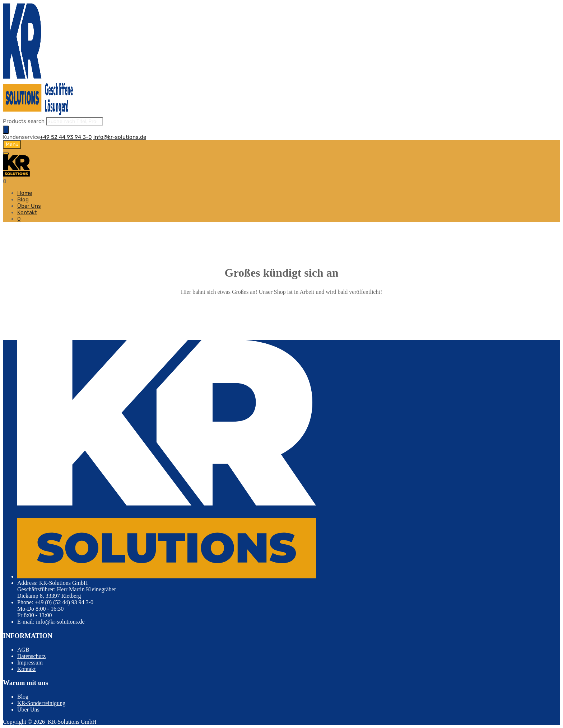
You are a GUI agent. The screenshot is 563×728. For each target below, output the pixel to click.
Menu (12, 144)
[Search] (6, 130)
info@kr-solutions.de (120, 137)
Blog (23, 199)
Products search (24, 121)
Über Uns (29, 206)
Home (25, 193)
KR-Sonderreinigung (41, 703)
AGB (23, 650)
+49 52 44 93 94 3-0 (66, 137)
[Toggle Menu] (6, 154)
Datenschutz (31, 656)
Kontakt (27, 212)
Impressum (30, 663)
